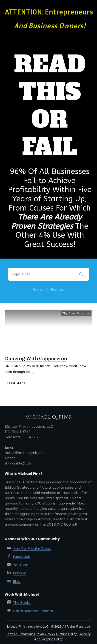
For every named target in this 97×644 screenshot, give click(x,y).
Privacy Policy (46, 634)
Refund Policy (67, 634)
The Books (22, 603)
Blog (17, 581)
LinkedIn (20, 573)
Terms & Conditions (20, 634)
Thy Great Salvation (76, 313)
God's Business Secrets (33, 611)
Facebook (21, 557)
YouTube (21, 565)
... (33, 372)
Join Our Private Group (32, 548)
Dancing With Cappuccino (36, 358)
